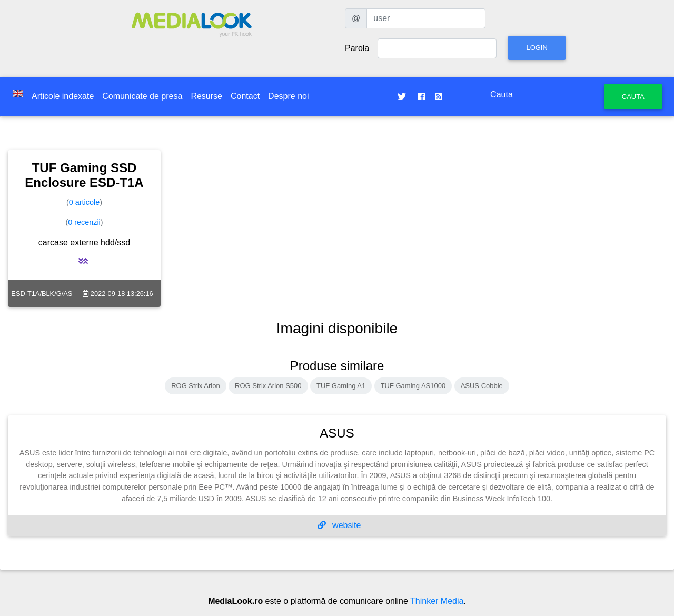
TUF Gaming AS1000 (413, 386)
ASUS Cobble (482, 386)
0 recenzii (84, 222)
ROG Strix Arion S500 (268, 386)
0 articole (84, 202)
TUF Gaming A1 (341, 386)
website (339, 525)
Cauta (633, 97)
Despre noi (288, 96)
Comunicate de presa (142, 96)
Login (537, 48)
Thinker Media (437, 601)
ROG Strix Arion (195, 386)
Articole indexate (63, 96)
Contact (245, 96)
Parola (357, 48)
